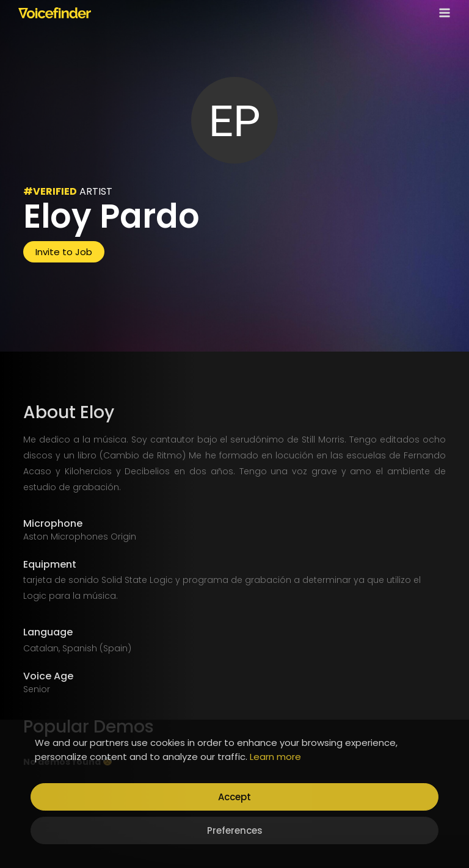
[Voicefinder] (55, 13)
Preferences (235, 830)
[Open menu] (442, 13)
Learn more (275, 757)
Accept (234, 797)
